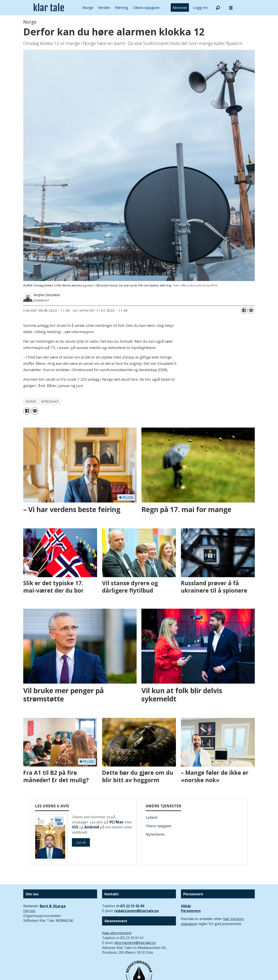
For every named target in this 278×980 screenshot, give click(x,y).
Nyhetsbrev (155, 834)
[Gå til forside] (49, 8)
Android (92, 827)
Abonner (180, 7)
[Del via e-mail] (251, 310)
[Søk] (218, 8)
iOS (75, 827)
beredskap (50, 401)
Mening (122, 7)
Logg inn (200, 7)
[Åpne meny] (231, 8)
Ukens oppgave (146, 7)
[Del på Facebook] (244, 310)
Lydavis (152, 817)
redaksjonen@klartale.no (137, 911)
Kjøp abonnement (117, 933)
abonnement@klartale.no (135, 943)
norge (31, 401)
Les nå (81, 842)
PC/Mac (116, 822)
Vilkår (186, 906)
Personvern (191, 911)
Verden (104, 7)
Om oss (29, 911)
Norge (88, 7)
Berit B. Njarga (53, 906)
